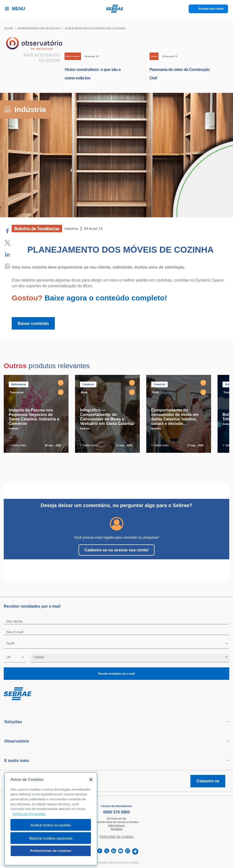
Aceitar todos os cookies (51, 825)
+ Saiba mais (17, 445)
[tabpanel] (37, 414)
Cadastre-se (208, 781)
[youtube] (121, 851)
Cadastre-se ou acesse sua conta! (117, 550)
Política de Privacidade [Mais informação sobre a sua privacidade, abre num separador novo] (29, 814)
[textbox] (119, 643)
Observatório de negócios (39, 28)
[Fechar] (91, 780)
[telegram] (135, 851)
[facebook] (100, 851)
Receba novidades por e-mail (116, 674)
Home (8, 28)
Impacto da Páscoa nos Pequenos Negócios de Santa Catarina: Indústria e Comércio (34, 417)
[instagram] (128, 851)
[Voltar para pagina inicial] (116, 694)
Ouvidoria (116, 829)
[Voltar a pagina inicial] (116, 9)
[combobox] (116, 644)
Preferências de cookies (51, 851)
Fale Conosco (117, 826)
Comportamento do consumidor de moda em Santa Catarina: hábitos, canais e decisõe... (175, 417)
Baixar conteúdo (33, 323)
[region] (51, 819)
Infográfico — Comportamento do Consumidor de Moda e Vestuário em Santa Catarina (107, 417)
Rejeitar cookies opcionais (51, 838)
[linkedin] (114, 851)
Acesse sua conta (211, 9)
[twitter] (107, 851)
